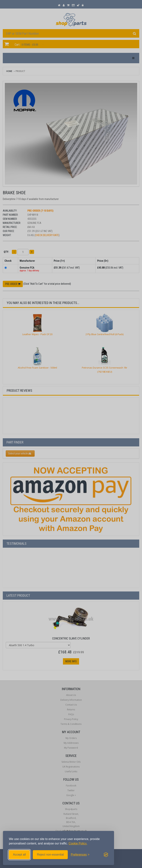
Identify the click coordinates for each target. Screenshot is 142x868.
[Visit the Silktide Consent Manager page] (106, 855)
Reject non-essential (50, 855)
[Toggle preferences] (80, 855)
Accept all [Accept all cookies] (19, 855)
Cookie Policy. (78, 843)
